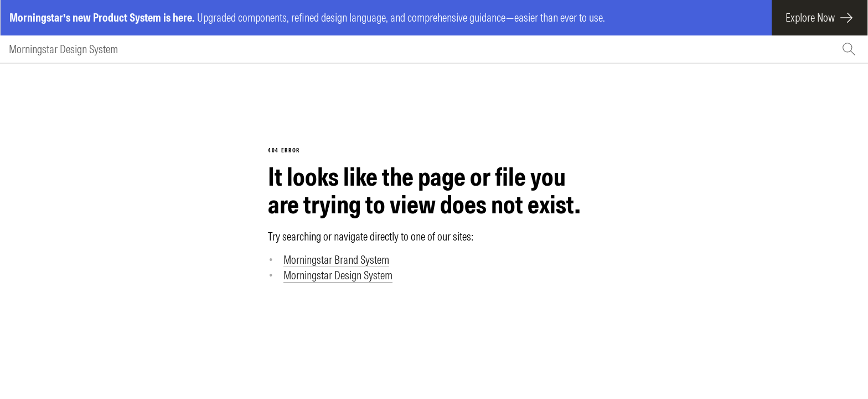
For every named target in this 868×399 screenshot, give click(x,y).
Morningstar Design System (63, 49)
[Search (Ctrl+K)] (850, 49)
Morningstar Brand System (336, 260)
